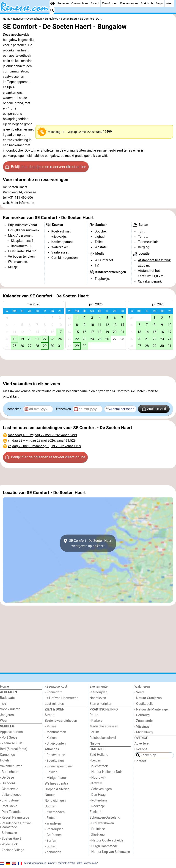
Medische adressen (104, 726)
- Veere (140, 692)
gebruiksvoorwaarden (35, 863)
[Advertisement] (88, 368)
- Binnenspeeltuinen (59, 766)
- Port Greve (9, 738)
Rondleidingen (55, 801)
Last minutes (54, 704)
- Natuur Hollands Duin (106, 772)
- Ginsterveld (9, 789)
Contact (140, 761)
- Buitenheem (10, 772)
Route (94, 715)
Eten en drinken (101, 704)
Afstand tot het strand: (154, 260)
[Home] (53, 3)
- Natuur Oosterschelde (106, 840)
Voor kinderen (10, 709)
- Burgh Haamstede (104, 846)
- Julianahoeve (11, 795)
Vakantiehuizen (11, 766)
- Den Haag (98, 795)
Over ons (141, 749)
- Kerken (51, 738)
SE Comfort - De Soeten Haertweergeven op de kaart (88, 543)
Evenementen (129, 3)
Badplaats (7, 698)
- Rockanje (97, 806)
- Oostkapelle (144, 704)
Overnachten (80, 3)
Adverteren (143, 744)
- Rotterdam (98, 800)
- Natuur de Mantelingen (152, 709)
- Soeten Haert (10, 839)
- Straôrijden (98, 692)
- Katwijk (96, 783)
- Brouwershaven (102, 823)
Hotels (5, 760)
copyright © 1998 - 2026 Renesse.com (77, 863)
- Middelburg (144, 732)
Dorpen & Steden (57, 789)
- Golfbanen (53, 835)
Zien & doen (110, 3)
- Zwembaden (55, 812)
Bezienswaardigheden (61, 721)
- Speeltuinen (54, 761)
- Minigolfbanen (56, 778)
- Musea (51, 726)
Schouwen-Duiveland (105, 818)
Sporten (51, 806)
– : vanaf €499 (43, 435)
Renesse (63, 3)
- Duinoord (8, 783)
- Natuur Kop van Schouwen (110, 852)
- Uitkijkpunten (55, 744)
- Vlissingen (143, 727)
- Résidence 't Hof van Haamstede (16, 825)
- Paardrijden (54, 829)
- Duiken (51, 846)
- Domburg (142, 715)
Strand (95, 3)
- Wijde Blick (9, 844)
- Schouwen (8, 833)
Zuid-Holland (99, 755)
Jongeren (7, 715)
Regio (159, 3)
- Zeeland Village (12, 850)
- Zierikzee (97, 835)
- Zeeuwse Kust (11, 743)
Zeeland (95, 812)
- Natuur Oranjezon (148, 698)
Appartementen (11, 732)
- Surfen (51, 841)
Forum (94, 732)
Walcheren (142, 687)
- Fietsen (51, 818)
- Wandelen (53, 824)
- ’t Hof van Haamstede (62, 698)
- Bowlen (51, 772)
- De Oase (7, 778)
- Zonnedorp (54, 692)
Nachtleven (98, 698)
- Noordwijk (98, 778)
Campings (7, 755)
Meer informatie (22, 203)
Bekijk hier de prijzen (46, 167)
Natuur (50, 795)
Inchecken (14, 409)
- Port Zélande (10, 812)
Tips (3, 704)
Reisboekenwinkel (103, 738)
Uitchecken (63, 409)
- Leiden (95, 760)
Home (4, 687)
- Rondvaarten (55, 755)
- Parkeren (97, 721)
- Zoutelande (144, 721)
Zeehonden (53, 852)
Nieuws (95, 744)
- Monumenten (56, 732)
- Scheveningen (101, 789)
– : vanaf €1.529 (42, 441)
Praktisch (147, 3)
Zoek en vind (154, 409)
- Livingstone (9, 800)
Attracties (52, 749)
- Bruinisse (97, 829)
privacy (52, 863)
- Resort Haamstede (15, 818)
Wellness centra (56, 784)
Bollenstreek (99, 766)
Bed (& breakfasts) (14, 749)
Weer (169, 3)
